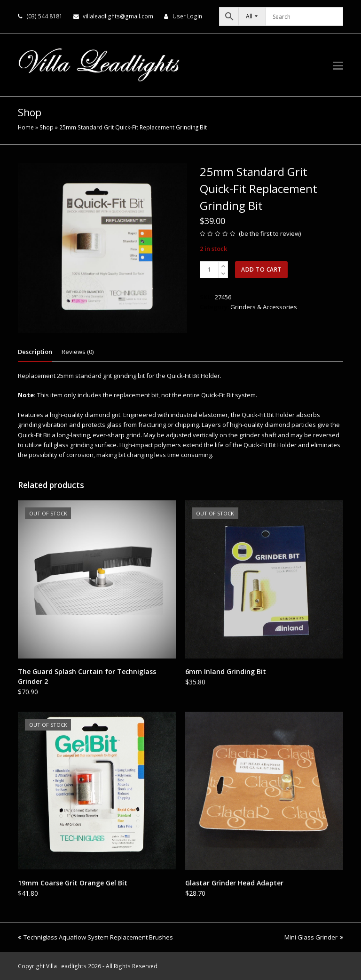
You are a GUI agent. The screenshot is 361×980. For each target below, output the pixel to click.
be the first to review (270, 233)
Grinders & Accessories (264, 307)
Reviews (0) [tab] (78, 352)
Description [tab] (35, 352)
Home (26, 127)
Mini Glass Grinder (314, 937)
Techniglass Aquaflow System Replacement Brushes (95, 937)
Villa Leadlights (66, 966)
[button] (338, 65)
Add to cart (261, 269)
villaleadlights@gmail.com (118, 16)
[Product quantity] (209, 270)
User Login (187, 16)
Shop (47, 127)
